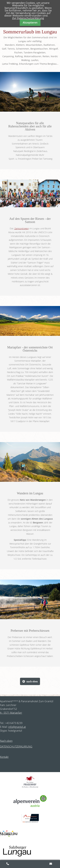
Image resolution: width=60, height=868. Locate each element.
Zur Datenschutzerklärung (28, 18)
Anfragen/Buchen (51, 864)
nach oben (32, 681)
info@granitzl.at (17, 727)
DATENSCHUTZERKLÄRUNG (16, 747)
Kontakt (4, 757)
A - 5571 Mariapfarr (11, 713)
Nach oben (6, 741)
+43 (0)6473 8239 (8, 864)
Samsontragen (21, 228)
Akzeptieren (30, 23)
